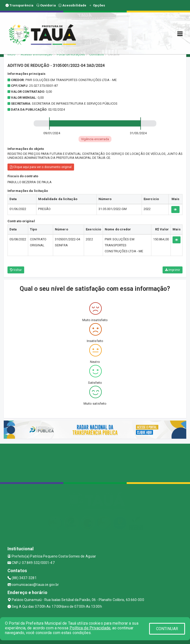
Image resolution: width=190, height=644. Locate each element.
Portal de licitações (71, 54)
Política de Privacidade (90, 628)
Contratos (96, 54)
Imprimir (173, 270)
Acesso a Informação (37, 54)
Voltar (16, 270)
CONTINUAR (167, 629)
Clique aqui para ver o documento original (41, 167)
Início (11, 54)
